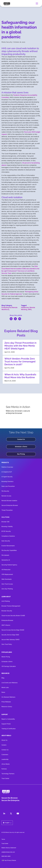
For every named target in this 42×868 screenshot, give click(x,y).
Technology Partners (8, 774)
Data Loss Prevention (8, 486)
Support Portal (6, 724)
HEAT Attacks (6, 625)
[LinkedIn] (4, 813)
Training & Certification (9, 729)
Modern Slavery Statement (9, 848)
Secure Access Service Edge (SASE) (13, 630)
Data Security (6, 541)
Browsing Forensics (7, 481)
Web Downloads (7, 579)
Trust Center (5, 778)
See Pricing (21, 454)
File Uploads (5, 555)
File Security (5, 491)
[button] (37, 3)
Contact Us (21, 439)
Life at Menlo (6, 764)
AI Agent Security (7, 477)
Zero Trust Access (7, 584)
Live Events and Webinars (10, 683)
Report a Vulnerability (8, 719)
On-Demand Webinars (8, 697)
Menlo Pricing (6, 657)
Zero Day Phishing (7, 589)
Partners (4, 769)
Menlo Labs (5, 687)
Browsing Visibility (7, 526)
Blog (3, 678)
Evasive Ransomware (8, 546)
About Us (4, 740)
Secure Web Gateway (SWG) (10, 640)
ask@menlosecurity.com (8, 852)
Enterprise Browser (7, 620)
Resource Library (7, 707)
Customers (5, 754)
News (3, 692)
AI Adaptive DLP (7, 472)
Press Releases (6, 702)
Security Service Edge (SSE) (10, 635)
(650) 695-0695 (6, 856)
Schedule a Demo (21, 447)
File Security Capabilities (9, 550)
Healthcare (25, 307)
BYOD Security (6, 531)
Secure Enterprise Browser (10, 505)
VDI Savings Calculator (9, 666)
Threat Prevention (7, 510)
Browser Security (7, 611)
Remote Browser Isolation (9, 501)
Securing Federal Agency (9, 565)
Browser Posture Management (11, 606)
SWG (30, 309)
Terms (3, 839)
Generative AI (6, 560)
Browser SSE (5, 522)
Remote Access (6, 496)
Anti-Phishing (6, 601)
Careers (4, 745)
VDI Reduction (6, 570)
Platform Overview (7, 467)
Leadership (5, 759)
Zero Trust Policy (7, 644)
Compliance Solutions (8, 536)
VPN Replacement (7, 574)
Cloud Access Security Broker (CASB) (13, 616)
